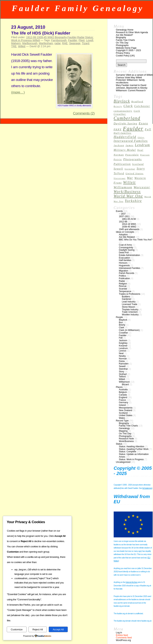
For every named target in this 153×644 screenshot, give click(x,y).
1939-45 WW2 (45, 37)
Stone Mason (129, 307)
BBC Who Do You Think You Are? (136, 240)
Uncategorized (123, 462)
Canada (123, 395)
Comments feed (124, 638)
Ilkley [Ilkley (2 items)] (141, 137)
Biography (61, 37)
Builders (126, 297)
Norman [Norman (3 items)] (119, 155)
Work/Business (126, 441)
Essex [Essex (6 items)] (143, 123)
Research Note (126, 439)
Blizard (125, 384)
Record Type (122, 421)
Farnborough (59, 40)
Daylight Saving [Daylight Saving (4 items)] (125, 123)
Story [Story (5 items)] (141, 169)
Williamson (124, 382)
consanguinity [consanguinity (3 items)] (123, 111)
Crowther (124, 333)
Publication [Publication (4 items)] (122, 164)
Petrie (122, 361)
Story (122, 372)
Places (119, 387)
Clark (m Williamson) (129, 330)
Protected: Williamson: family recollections (130, 81)
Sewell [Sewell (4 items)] (118, 169)
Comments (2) (84, 113)
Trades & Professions (130, 294)
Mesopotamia (126, 408)
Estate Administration (129, 255)
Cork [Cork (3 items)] (137, 111)
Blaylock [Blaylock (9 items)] (122, 101)
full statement (147, 488)
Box (121, 322)
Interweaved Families (129, 268)
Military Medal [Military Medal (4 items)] (125, 150)
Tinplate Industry (130, 310)
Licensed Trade (130, 304)
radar (58, 43)
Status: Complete (128, 452)
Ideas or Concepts (125, 232)
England (123, 397)
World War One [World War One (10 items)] (128, 196)
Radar (81, 37)
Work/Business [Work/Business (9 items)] (127, 191)
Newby (122, 356)
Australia (123, 390)
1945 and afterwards (129, 229)
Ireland (122, 405)
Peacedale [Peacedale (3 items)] (132, 155)
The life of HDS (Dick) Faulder (41, 33)
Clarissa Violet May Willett (129, 78)
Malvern (16, 43)
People (119, 317)
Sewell (122, 366)
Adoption (123, 235)
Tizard (85, 43)
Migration (124, 271)
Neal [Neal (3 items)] (140, 150)
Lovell (90, 40)
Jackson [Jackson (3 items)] (119, 145)
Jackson (123, 340)
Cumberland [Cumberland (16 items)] (127, 118)
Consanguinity (126, 248)
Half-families (125, 260)
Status (119, 444)
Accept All (58, 629)
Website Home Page (126, 48)
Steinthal (123, 369)
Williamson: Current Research (131, 91)
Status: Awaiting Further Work (134, 449)
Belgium (123, 392)
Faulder (72, 37)
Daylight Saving (127, 250)
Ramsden (124, 364)
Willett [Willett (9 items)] (129, 182)
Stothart (123, 374)
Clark (122, 328)
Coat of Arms (125, 245)
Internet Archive (131, 582)
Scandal (123, 289)
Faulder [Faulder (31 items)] (133, 129)
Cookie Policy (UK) (125, 56)
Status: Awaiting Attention (132, 447)
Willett (36, 40)
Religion (123, 284)
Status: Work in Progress (131, 459)
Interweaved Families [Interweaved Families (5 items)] (131, 141)
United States (126, 415)
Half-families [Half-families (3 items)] (123, 133)
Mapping (123, 431)
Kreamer (123, 346)
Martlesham (46, 43)
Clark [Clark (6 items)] (128, 106)
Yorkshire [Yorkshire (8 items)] (133, 201)
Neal (121, 353)
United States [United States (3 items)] (134, 174)
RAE (65, 43)
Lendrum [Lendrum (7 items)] (142, 145)
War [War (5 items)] (130, 178)
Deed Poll (124, 253)
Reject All (38, 629)
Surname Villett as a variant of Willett (134, 75)
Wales (122, 418)
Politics (122, 276)
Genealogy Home (125, 30)
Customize (17, 629)
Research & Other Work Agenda (132, 32)
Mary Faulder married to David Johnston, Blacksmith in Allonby (132, 87)
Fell (121, 338)
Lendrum (123, 348)
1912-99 (31, 37)
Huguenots (124, 266)
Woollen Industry (130, 315)
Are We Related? (124, 35)
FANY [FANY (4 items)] (118, 129)
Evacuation (124, 258)
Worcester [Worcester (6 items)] (142, 187)
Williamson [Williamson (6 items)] (123, 187)
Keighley (123, 343)
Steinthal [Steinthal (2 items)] (130, 169)
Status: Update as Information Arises (134, 456)
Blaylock (123, 320)
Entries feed (122, 635)
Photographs (122, 45)
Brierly (122, 325)
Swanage (75, 43)
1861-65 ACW (129, 219)
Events (119, 211)
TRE (14, 46)
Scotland (123, 413)
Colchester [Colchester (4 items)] (142, 106)
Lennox (123, 351)
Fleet (82, 40)
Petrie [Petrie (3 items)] (118, 159)
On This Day (122, 43)
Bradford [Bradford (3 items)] (137, 102)
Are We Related (127, 237)
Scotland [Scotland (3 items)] (138, 164)
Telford (122, 377)
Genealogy (124, 428)
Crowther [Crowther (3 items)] (120, 114)
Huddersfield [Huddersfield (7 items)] (125, 137)
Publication (124, 278)
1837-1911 (124, 216)
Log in (119, 633)
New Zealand (126, 410)
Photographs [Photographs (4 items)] (132, 159)
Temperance (125, 291)
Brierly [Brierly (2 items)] (118, 106)
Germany (124, 402)
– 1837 (122, 214)
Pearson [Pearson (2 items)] (145, 155)
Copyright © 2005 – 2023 (128, 50)
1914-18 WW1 (129, 224)
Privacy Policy (123, 53)
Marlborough (30, 43)
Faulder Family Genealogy (78, 8)
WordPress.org (123, 640)
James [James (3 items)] (129, 145)
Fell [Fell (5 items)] (148, 129)
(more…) (18, 92)
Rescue (123, 286)
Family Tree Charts (125, 40)
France (122, 400)
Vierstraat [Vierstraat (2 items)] (120, 178)
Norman (123, 359)
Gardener (127, 299)
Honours (123, 263)
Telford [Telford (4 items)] (119, 173)
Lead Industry (129, 302)
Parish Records (127, 273)
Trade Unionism (130, 312)
